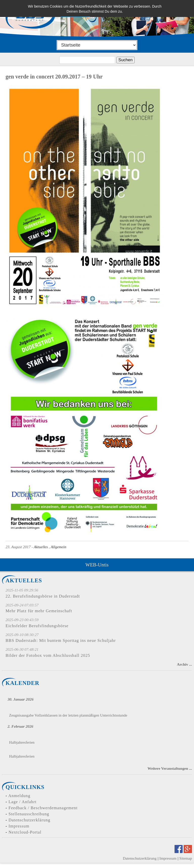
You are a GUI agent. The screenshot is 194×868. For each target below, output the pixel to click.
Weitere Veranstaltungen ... (170, 768)
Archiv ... (184, 664)
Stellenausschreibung (29, 814)
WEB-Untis (97, 565)
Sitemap (186, 858)
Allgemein (59, 547)
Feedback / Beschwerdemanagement (43, 808)
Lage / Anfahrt (23, 802)
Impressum (19, 826)
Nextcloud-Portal (25, 832)
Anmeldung (19, 796)
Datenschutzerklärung (30, 820)
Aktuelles (41, 547)
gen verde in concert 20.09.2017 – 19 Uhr (54, 77)
